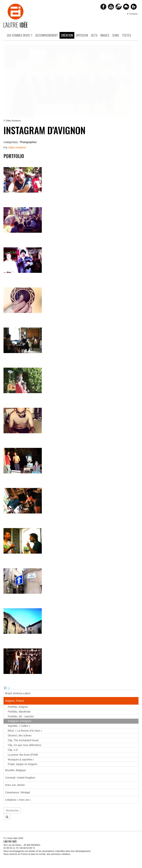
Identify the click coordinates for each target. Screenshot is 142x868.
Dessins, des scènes (20, 735)
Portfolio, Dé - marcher (21, 716)
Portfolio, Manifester (19, 712)
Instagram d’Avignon (20, 721)
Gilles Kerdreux (17, 148)
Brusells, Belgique (16, 770)
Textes (127, 35)
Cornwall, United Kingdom (20, 778)
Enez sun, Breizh (15, 785)
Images (105, 35)
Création (67, 35)
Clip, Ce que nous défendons (24, 745)
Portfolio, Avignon (18, 707)
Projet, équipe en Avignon (22, 764)
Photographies (28, 142)
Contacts (133, 14)
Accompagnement (47, 35)
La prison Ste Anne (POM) (23, 755)
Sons (116, 35)
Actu (94, 35)
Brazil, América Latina (18, 693)
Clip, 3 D (13, 750)
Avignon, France (15, 701)
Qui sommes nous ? (20, 35)
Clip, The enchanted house (23, 740)
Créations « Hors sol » (18, 800)
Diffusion (82, 35)
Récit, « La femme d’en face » (25, 731)
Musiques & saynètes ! (21, 759)
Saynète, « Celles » (19, 726)
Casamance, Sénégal (18, 792)
